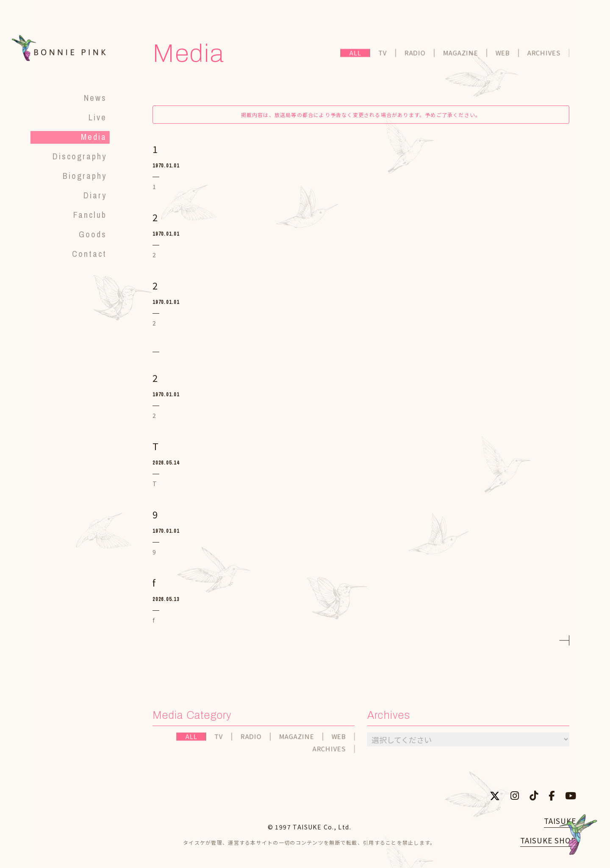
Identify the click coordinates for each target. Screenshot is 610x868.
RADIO (416, 54)
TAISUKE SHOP (548, 840)
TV (384, 54)
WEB (503, 54)
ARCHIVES (545, 54)
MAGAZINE (461, 54)
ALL (356, 54)
